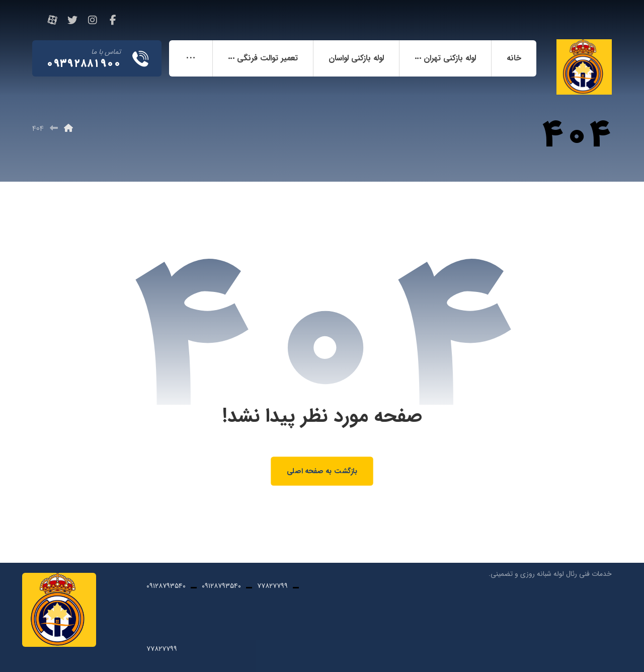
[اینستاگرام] (93, 20)
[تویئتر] (72, 20)
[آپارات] (52, 20)
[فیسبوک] (113, 20)
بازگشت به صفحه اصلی (322, 471)
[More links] (191, 58)
